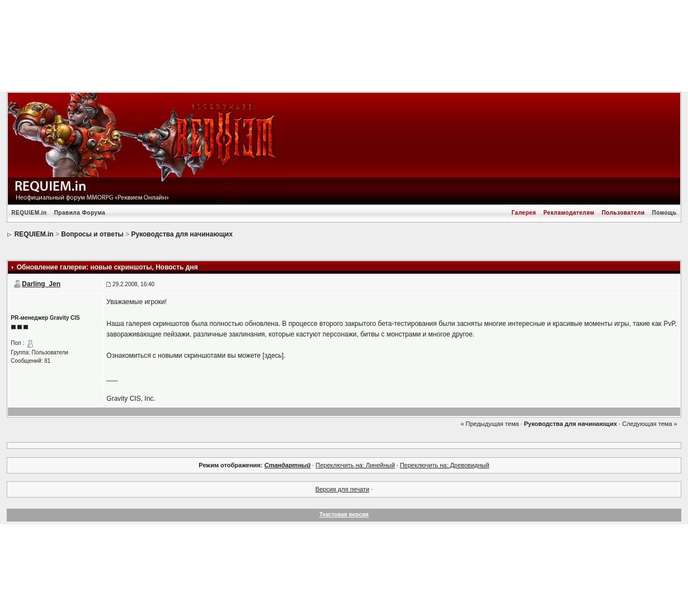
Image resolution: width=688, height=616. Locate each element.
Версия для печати (343, 489)
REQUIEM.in (29, 213)
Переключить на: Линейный (355, 465)
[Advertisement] (344, 45)
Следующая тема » (649, 424)
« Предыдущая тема (489, 424)
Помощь (665, 213)
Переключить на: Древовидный (445, 465)
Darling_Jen (41, 284)
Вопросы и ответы (92, 234)
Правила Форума (80, 213)
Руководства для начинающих (182, 234)
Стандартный (287, 465)
